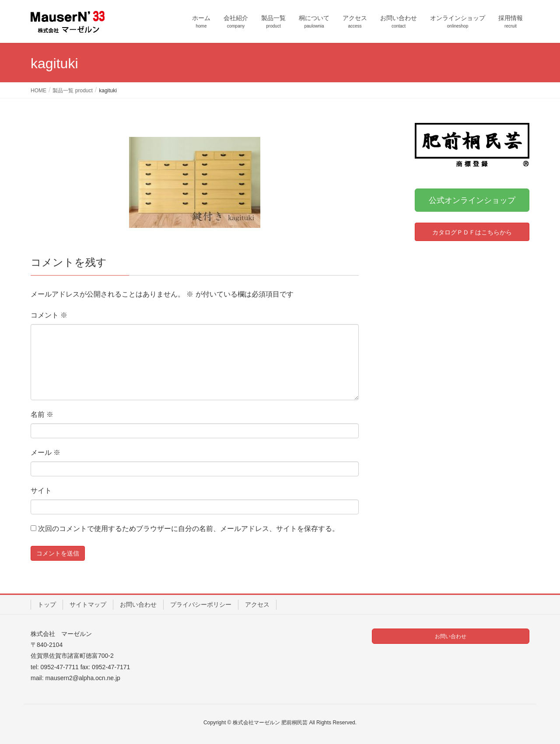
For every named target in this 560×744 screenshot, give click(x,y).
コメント (49, 315)
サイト (41, 491)
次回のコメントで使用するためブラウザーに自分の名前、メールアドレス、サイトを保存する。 (189, 529)
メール (45, 452)
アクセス (257, 604)
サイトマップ (88, 604)
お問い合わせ (138, 604)
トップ (47, 604)
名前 (42, 414)
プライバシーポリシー (201, 604)
